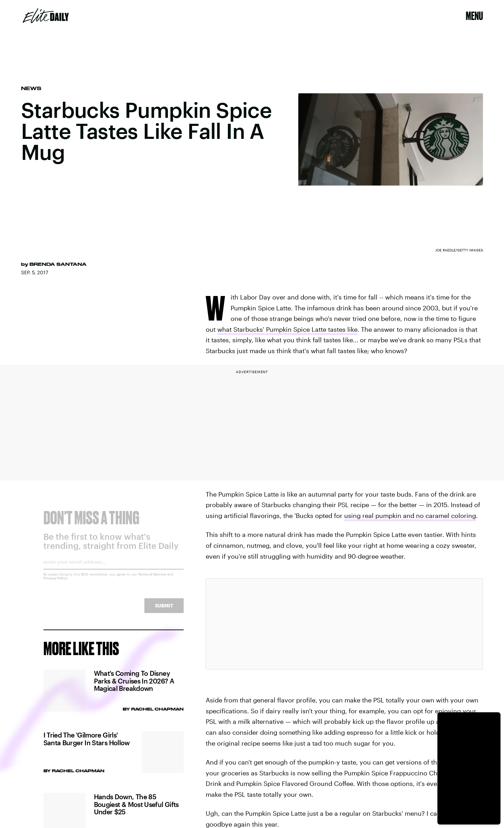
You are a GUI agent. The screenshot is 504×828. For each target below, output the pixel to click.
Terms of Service (152, 579)
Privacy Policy (56, 583)
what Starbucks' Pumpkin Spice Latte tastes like (287, 329)
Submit (164, 611)
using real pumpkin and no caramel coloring (410, 516)
